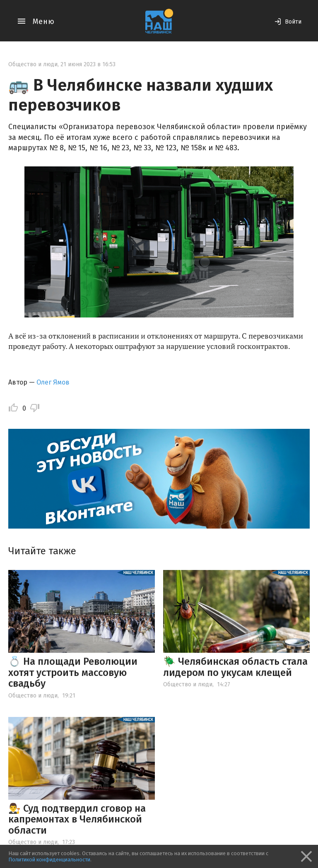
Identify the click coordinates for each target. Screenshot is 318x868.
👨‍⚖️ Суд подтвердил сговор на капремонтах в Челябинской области (77, 819)
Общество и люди (33, 64)
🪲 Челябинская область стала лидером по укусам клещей (235, 667)
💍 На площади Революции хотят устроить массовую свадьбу (73, 672)
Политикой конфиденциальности (49, 860)
